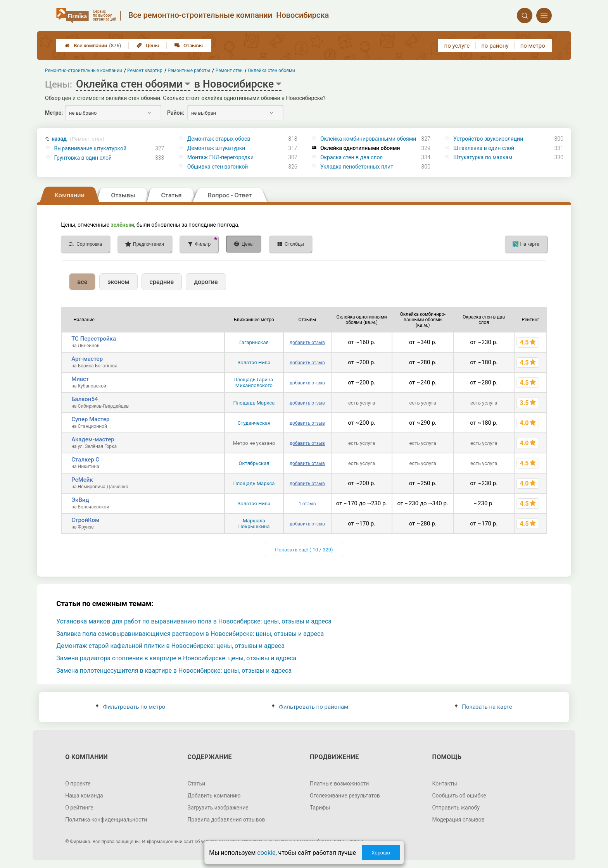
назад (78, 139)
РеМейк (82, 480)
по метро (533, 46)
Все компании (93, 46)
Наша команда (84, 796)
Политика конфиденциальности (106, 820)
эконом (118, 282)
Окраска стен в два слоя (351, 157)
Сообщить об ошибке (459, 796)
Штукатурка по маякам (483, 157)
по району (495, 46)
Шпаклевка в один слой (484, 148)
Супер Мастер (90, 419)
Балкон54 (85, 399)
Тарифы (320, 808)
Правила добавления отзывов (226, 820)
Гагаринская (254, 342)
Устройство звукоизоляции (488, 139)
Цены (148, 46)
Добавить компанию (214, 796)
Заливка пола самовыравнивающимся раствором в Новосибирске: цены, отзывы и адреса (190, 634)
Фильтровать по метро (130, 707)
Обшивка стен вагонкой (218, 167)
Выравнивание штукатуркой (91, 148)
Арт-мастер (87, 359)
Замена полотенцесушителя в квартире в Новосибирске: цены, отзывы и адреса (174, 671)
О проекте (78, 784)
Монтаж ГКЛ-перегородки (220, 157)
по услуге (457, 46)
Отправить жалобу (456, 808)
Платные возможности (339, 784)
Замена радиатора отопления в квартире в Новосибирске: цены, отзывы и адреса (176, 658)
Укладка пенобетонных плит (357, 167)
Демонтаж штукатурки (216, 148)
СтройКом (85, 520)
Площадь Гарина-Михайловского (254, 382)
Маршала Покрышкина (254, 524)
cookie (266, 853)
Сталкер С (85, 460)
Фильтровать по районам (310, 707)
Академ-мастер (93, 439)
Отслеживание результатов (345, 796)
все (82, 282)
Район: (176, 113)
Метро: (54, 113)
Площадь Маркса (254, 403)
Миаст (80, 379)
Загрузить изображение (218, 808)
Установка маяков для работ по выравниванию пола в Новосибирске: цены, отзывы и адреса (194, 621)
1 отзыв (307, 504)
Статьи (197, 784)
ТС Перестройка (94, 339)
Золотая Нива (254, 363)
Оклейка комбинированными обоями (368, 139)
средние (162, 282)
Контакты (444, 784)
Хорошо (381, 853)
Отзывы (189, 46)
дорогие (206, 282)
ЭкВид (80, 500)
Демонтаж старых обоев (219, 139)
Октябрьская (254, 463)
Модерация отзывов (458, 820)
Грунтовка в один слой (83, 158)
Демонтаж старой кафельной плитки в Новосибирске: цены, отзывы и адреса (170, 646)
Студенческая (254, 423)
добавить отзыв (307, 343)
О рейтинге (79, 808)
